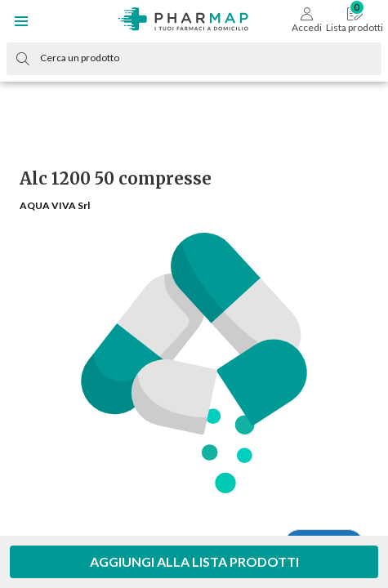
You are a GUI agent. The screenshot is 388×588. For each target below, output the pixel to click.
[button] (21, 21)
